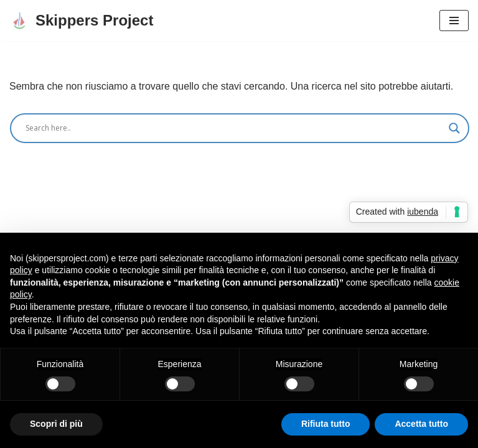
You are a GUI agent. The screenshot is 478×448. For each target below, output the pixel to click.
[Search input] (234, 128)
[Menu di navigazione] (454, 21)
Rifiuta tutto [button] (326, 424)
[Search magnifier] (454, 128)
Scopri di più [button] (56, 424)
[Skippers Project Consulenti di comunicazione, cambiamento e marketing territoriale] (81, 21)
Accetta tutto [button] (421, 424)
